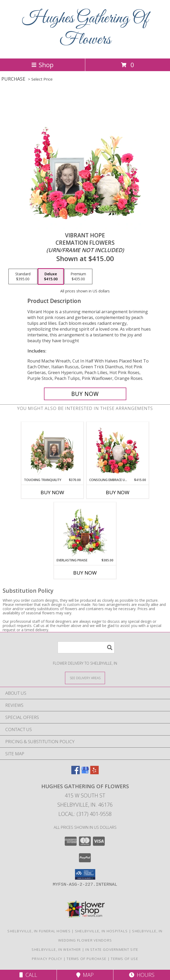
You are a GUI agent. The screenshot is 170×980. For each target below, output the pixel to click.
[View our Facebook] (76, 773)
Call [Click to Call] (28, 975)
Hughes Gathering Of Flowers (85, 29)
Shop (42, 65)
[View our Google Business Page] (85, 773)
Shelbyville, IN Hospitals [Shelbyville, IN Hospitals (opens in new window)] (101, 931)
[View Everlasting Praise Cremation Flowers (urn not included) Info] (85, 530)
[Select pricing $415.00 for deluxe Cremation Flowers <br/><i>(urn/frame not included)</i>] (51, 277)
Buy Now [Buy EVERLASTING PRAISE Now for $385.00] (85, 573)
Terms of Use (124, 959)
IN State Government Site (112, 949)
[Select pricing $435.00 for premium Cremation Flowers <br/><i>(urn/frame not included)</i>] (78, 277)
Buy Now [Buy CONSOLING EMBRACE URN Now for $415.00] (118, 492)
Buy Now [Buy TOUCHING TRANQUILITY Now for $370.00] (52, 492)
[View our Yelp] (94, 773)
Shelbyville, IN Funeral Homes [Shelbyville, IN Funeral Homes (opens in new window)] (39, 931)
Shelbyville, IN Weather (56, 949)
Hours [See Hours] (142, 975)
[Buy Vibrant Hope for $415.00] (85, 394)
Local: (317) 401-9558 (85, 814)
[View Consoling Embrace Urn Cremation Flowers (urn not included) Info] (118, 450)
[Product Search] (86, 647)
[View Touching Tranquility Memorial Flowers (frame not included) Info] (52, 450)
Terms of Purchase (86, 959)
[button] (85, 874)
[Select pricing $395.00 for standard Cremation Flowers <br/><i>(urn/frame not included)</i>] (23, 277)
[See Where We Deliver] (85, 678)
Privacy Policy (47, 959)
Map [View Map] (85, 975)
